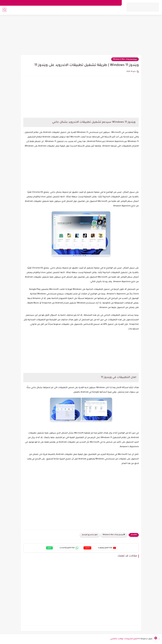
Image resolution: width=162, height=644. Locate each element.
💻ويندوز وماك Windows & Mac (125, 59)
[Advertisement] (81, 35)
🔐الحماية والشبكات (34, 10)
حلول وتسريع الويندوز (90, 535)
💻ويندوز (90, 10)
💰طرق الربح (51, 10)
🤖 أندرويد (117, 10)
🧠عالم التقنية (16, 10)
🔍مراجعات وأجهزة (71, 10)
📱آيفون (103, 10)
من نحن (116, 3)
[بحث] (4, 10)
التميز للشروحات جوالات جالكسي (124, 639)
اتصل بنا (107, 3)
